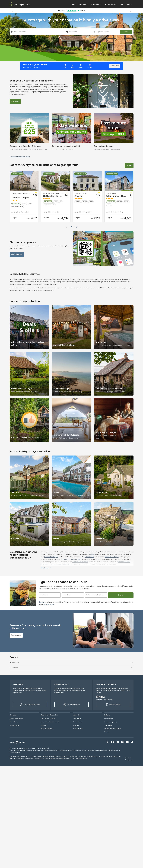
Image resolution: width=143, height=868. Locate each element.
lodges (92, 554)
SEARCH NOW (115, 66)
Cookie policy (109, 719)
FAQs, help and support (30, 705)
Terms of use (108, 725)
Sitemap (107, 732)
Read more (47, 568)
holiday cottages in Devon (72, 559)
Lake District (89, 557)
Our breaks (76, 725)
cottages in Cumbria (80, 562)
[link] (29, 133)
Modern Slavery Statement (113, 729)
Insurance (44, 725)
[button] (12, 11)
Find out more (16, 635)
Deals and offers (78, 729)
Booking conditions (47, 729)
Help (121, 4)
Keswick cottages (112, 557)
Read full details (113, 705)
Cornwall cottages (51, 557)
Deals (74, 4)
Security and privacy (111, 722)
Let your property (111, 4)
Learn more (15, 101)
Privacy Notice (49, 605)
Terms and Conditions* (129, 759)
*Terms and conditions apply (20, 157)
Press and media (15, 725)
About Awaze (14, 722)
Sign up (121, 595)
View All (129, 165)
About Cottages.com (16, 719)
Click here (42, 602)
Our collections (77, 722)
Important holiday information (51, 722)
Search (126, 32)
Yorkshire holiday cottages (61, 564)
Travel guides (77, 719)
